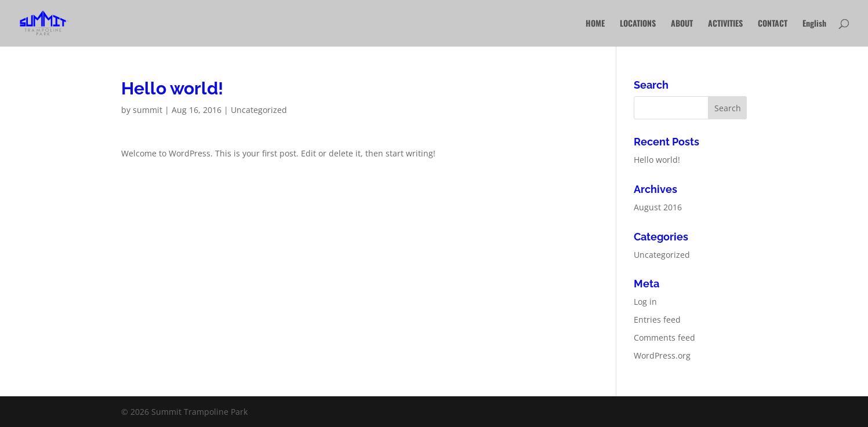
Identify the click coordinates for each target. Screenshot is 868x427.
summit (148, 110)
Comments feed (664, 337)
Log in (645, 302)
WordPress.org (662, 355)
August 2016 (658, 207)
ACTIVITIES (725, 24)
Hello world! (657, 160)
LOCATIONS (638, 24)
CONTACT (773, 24)
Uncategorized (259, 110)
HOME (595, 24)
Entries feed (657, 320)
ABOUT (682, 24)
